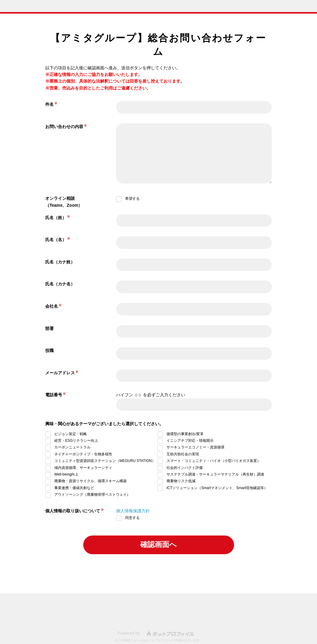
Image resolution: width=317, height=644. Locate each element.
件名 (49, 104)
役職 (49, 350)
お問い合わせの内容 (64, 127)
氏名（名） (56, 240)
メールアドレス (60, 373)
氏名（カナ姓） (60, 262)
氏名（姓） (56, 218)
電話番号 (54, 395)
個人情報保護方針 (133, 511)
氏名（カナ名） (60, 284)
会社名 (52, 306)
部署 (49, 328)
